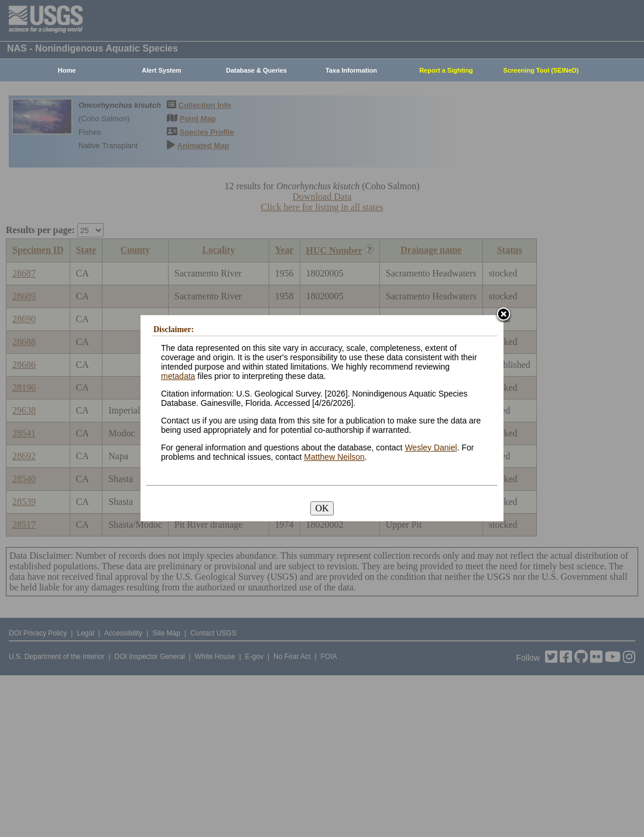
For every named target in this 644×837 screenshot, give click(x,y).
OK (322, 508)
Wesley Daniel (431, 447)
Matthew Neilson (334, 457)
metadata (178, 376)
